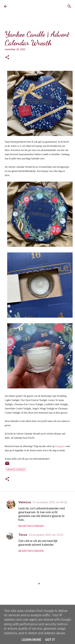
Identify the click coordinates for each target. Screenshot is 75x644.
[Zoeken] (69, 6)
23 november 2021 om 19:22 (46, 535)
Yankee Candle (16, 469)
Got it (50, 640)
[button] (7, 58)
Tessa (23, 534)
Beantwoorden (31, 526)
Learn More (31, 640)
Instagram (60, 446)
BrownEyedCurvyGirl (27, 6)
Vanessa (25, 502)
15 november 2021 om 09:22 (50, 502)
